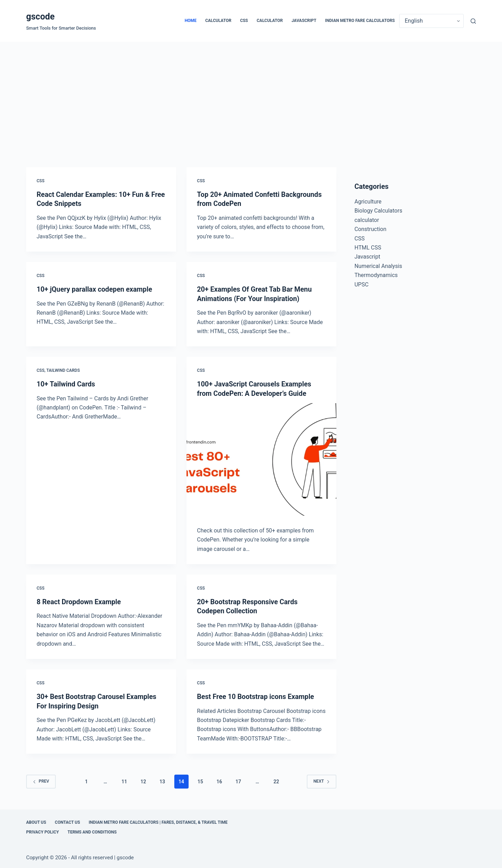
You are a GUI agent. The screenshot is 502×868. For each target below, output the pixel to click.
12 (143, 780)
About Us (36, 821)
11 (124, 780)
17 (238, 780)
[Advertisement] (251, 94)
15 (200, 780)
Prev (41, 779)
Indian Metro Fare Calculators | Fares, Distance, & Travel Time (158, 821)
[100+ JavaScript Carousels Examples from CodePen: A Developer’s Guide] (261, 458)
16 (219, 780)
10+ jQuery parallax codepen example (95, 289)
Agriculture (368, 202)
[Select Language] (431, 21)
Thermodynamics (376, 275)
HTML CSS (368, 248)
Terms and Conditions (92, 830)
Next (322, 779)
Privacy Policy (43, 830)
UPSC (362, 285)
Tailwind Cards (63, 370)
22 (276, 780)
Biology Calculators (378, 211)
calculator (218, 21)
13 (162, 780)
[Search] (473, 21)
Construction (371, 229)
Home (191, 21)
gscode (40, 17)
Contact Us (67, 821)
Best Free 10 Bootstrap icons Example (256, 695)
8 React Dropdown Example (79, 600)
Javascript (304, 21)
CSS (244, 21)
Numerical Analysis (378, 266)
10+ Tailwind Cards (66, 383)
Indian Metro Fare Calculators (360, 21)
